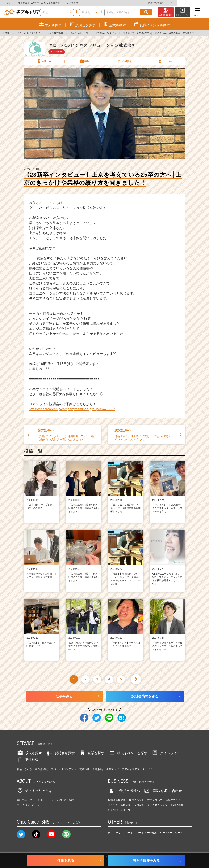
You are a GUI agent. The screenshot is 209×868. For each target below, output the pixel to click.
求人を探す (29, 753)
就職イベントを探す (128, 753)
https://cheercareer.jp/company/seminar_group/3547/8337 (72, 409)
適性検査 (28, 760)
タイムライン (166, 753)
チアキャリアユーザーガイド (138, 769)
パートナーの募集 (147, 833)
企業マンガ (112, 769)
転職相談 (98, 769)
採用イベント (137, 800)
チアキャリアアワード (121, 833)
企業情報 (125, 61)
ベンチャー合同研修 (119, 805)
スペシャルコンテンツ (64, 769)
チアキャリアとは (34, 791)
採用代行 (126, 810)
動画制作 (113, 810)
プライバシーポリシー (29, 805)
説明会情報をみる (145, 696)
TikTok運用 (177, 805)
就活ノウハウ (24, 769)
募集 (84, 61)
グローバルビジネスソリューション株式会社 (40, 33)
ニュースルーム (39, 800)
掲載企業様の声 (117, 800)
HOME (7, 33)
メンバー (165, 61)
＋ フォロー (57, 52)
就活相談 (84, 769)
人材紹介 (139, 805)
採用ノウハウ (155, 800)
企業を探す (92, 753)
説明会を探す (60, 753)
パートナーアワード (171, 833)
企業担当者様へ (192, 3)
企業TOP (44, 61)
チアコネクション (157, 805)
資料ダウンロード (176, 800)
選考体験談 (41, 769)
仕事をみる (64, 696)
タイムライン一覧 (79, 33)
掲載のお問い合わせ (163, 791)
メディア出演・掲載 (62, 800)
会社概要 (22, 800)
